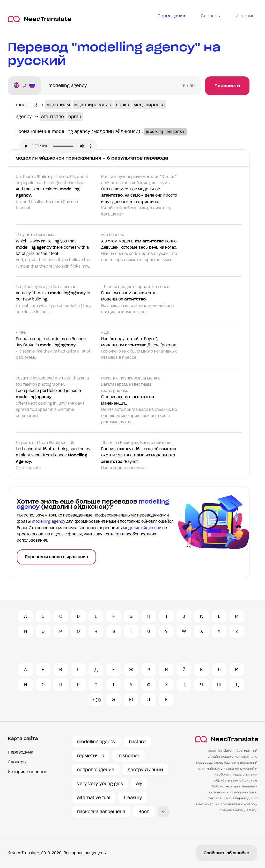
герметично (91, 756)
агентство (53, 117)
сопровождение (96, 770)
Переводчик (20, 752)
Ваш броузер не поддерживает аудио (58, 146)
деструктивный (145, 770)
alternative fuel (94, 798)
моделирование (93, 105)
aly (139, 784)
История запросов (27, 772)
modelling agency (96, 742)
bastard (137, 742)
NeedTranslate (40, 19)
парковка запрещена (101, 812)
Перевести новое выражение (56, 557)
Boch (144, 812)
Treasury (133, 798)
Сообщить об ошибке (226, 853)
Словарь (17, 762)
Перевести (227, 86)
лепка (122, 105)
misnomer (128, 756)
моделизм (58, 105)
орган (75, 117)
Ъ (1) (96, 700)
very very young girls (100, 784)
